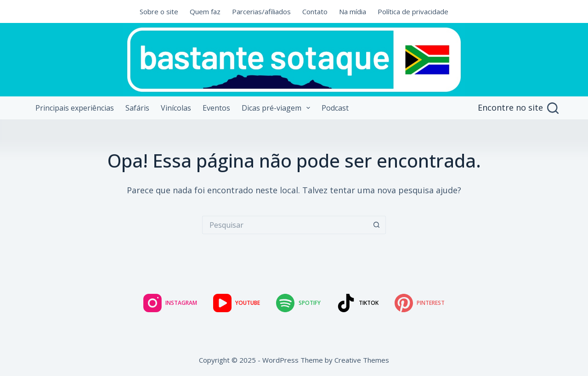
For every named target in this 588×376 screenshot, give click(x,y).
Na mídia (353, 11)
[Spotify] (298, 303)
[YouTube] (237, 303)
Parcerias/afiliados (261, 11)
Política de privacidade (413, 11)
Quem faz (205, 11)
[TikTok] (358, 303)
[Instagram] (170, 303)
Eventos (216, 108)
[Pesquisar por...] (285, 225)
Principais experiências (75, 108)
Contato (315, 11)
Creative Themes (362, 360)
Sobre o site (159, 11)
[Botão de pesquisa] (377, 225)
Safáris (137, 108)
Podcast (335, 108)
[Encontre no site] (518, 108)
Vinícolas (176, 108)
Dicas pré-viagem (278, 108)
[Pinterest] (420, 303)
